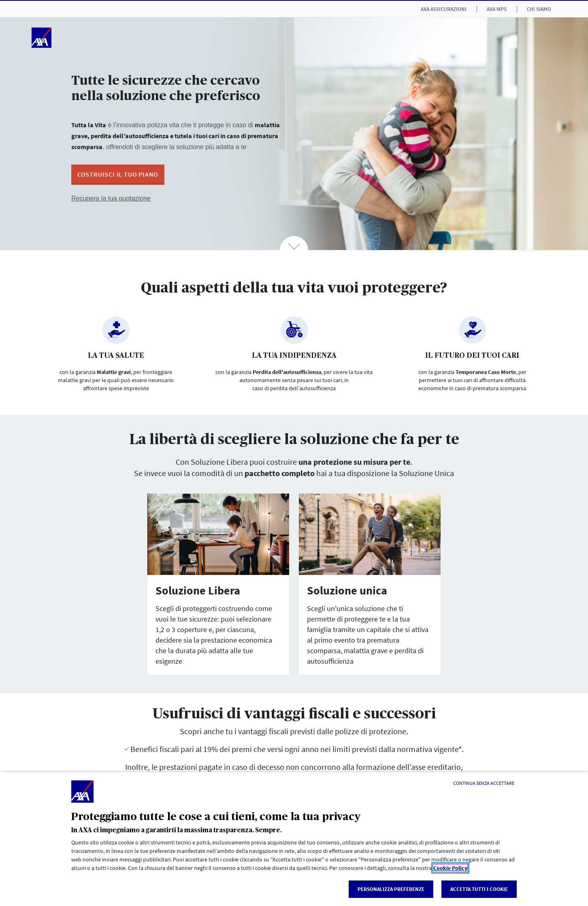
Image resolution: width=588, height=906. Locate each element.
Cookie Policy (450, 868)
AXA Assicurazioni (444, 9)
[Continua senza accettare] (484, 783)
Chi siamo (539, 9)
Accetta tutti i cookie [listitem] (479, 889)
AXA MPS (497, 9)
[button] (118, 175)
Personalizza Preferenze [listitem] (391, 889)
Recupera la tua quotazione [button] (111, 198)
